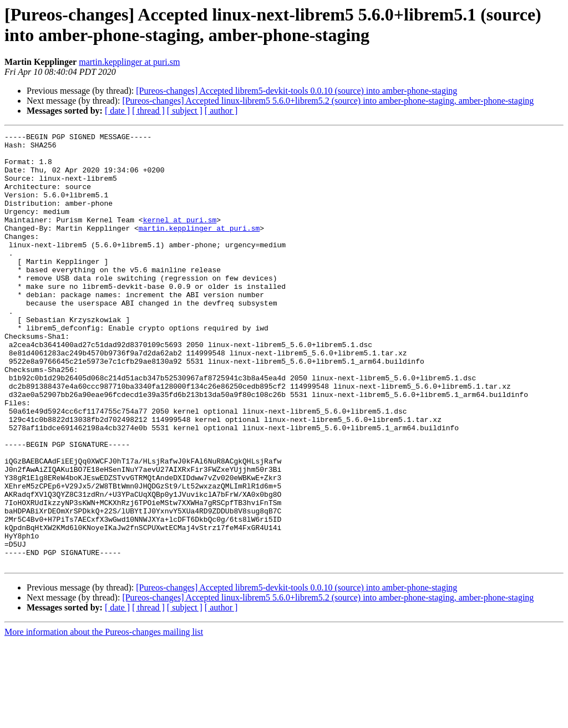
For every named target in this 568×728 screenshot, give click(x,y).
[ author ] (221, 111)
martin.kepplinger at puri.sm (129, 62)
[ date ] (117, 111)
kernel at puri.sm (180, 238)
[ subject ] (185, 111)
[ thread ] (148, 111)
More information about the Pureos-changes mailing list (104, 718)
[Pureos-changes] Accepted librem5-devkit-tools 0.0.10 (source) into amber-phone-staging (296, 91)
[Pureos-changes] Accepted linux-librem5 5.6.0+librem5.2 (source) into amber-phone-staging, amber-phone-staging (328, 101)
